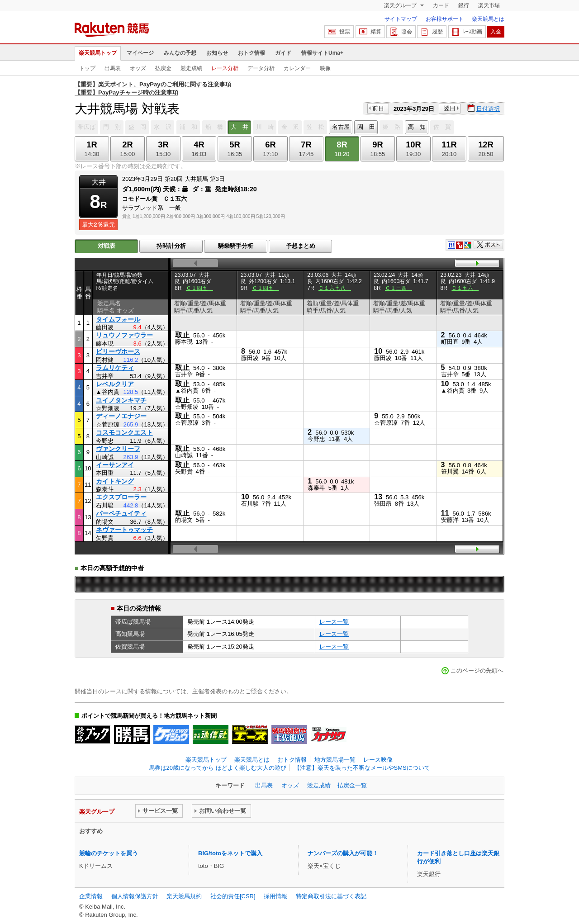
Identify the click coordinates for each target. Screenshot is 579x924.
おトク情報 (252, 53)
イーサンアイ (115, 465)
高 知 (417, 127)
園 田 (366, 127)
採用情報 (275, 896)
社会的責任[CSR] (233, 896)
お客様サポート (445, 19)
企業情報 (91, 896)
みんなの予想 (180, 53)
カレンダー (297, 68)
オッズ (138, 68)
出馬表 (113, 68)
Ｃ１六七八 (335, 288)
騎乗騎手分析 (236, 246)
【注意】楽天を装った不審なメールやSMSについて (362, 768)
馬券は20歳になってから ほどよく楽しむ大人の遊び (218, 768)
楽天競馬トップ (98, 53)
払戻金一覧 (352, 785)
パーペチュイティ (121, 513)
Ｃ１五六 (465, 288)
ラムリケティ (115, 368)
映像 (325, 68)
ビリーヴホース (118, 351)
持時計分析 (171, 246)
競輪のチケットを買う (109, 853)
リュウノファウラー (124, 335)
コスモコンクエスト (124, 432)
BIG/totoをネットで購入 (230, 853)
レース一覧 (334, 622)
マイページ (140, 53)
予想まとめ (301, 246)
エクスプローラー (121, 497)
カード (441, 5)
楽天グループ (401, 5)
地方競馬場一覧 (335, 760)
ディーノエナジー (121, 416)
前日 (378, 108)
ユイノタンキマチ (121, 400)
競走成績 (191, 68)
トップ (87, 68)
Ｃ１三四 (399, 288)
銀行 (464, 5)
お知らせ (217, 53)
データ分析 (261, 68)
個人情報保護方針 (135, 896)
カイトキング (115, 481)
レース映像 (378, 760)
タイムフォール (118, 319)
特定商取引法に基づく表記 (331, 896)
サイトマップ (401, 19)
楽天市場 (489, 5)
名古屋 (341, 127)
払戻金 (163, 68)
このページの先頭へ (477, 670)
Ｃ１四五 (199, 288)
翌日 (450, 108)
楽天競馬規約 (184, 896)
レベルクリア (115, 384)
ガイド (283, 53)
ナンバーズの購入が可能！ (343, 853)
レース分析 (225, 68)
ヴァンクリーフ (118, 449)
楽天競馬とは (488, 19)
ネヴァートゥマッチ (124, 530)
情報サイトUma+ (322, 53)
